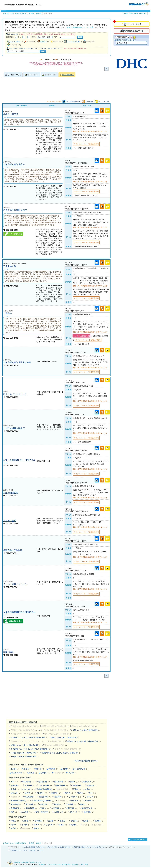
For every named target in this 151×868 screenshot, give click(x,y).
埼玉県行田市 (18, 773)
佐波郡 (66, 769)
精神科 (69, 793)
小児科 (15, 789)
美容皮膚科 (16, 804)
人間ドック (60, 812)
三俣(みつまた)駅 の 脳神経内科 (25, 757)
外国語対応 (14, 45)
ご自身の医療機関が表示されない (34, 847)
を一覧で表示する (14, 75)
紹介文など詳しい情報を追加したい (60, 847)
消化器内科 (44, 782)
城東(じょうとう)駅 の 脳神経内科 (25, 745)
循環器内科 (60, 782)
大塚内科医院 (10, 521)
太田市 (52, 821)
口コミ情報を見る (15, 234)
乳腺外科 (42, 793)
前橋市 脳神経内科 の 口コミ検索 (80, 27)
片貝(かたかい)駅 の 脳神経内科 (86, 730)
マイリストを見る (134, 24)
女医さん (44, 41)
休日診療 (30, 41)
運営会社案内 (66, 864)
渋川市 (73, 773)
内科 (14, 782)
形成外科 (76, 801)
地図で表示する (33, 75)
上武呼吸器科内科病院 (14, 428)
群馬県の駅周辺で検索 (134, 31)
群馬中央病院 (10, 266)
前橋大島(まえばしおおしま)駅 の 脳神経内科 (62, 753)
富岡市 (15, 825)
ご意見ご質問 (83, 864)
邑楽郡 (33, 773)
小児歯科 (58, 808)
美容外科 (89, 801)
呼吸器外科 (30, 797)
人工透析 (26, 812)
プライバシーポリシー (53, 864)
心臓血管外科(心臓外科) (43, 801)
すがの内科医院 (11, 493)
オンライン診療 (73, 41)
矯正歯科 (73, 808)
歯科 (45, 808)
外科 (92, 793)
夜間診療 (57, 41)
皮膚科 (89, 789)
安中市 (27, 821)
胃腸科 (74, 782)
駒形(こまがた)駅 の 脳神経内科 (65, 737)
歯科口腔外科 (89, 808)
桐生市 (28, 769)
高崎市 (46, 773)
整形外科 (60, 797)
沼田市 (15, 769)
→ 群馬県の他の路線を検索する (85, 761)
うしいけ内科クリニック (15, 584)
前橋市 (15, 821)
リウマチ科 (91, 797)
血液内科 (30, 785)
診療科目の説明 (51, 75)
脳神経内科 (88, 782)
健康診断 (89, 812)
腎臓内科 (16, 785)
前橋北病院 (9, 652)
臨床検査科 (16, 808)
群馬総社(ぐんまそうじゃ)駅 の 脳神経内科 (29, 737)
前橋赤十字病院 (11, 114)
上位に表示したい (98, 847)
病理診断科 (32, 808)
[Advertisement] (56, 699)
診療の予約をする (15, 621)
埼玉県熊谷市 (81, 769)
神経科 (81, 793)
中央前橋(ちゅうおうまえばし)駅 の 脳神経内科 (31, 749)
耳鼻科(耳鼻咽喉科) (46, 789)
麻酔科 (84, 804)
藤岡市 (38, 825)
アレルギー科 (45, 785)
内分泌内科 (78, 785)
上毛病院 (8, 313)
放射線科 (71, 804)
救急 (14, 812)
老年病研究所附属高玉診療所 (17, 362)
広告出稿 (75, 864)
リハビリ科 (75, 797)
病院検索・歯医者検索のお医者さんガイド (139, 3)
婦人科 (29, 793)
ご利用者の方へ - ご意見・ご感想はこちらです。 (27, 850)
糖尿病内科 (62, 785)
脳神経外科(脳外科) (20, 801)
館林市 (40, 769)
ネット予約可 (15, 41)
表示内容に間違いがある (82, 847)
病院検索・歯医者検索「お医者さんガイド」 (29, 862)
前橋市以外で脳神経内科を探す (135, 13)
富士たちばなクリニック (15, 394)
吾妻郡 (63, 825)
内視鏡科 (92, 785)
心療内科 (56, 793)
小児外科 (28, 789)
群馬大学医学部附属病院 (15, 210)
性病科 (58, 804)
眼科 (78, 789)
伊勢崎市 (53, 769)
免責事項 (42, 864)
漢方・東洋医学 (43, 812)
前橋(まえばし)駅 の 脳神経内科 (25, 753)
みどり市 (50, 825)
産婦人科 (16, 793)
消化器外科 (45, 797)
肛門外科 (31, 804)
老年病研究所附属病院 (14, 164)
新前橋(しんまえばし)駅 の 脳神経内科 (84, 741)
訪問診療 (90, 41)
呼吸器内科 (28, 782)
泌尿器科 (45, 804)
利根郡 (38, 828)
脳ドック (75, 812)
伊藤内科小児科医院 (13, 550)
